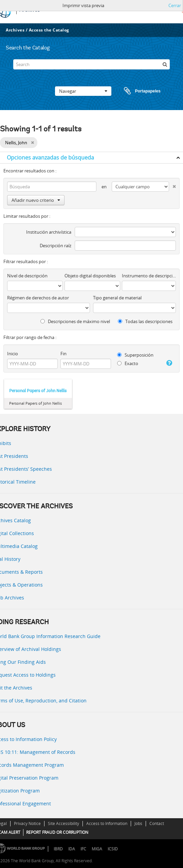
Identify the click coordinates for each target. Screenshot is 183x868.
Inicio (13, 354)
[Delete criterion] (172, 185)
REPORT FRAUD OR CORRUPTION (57, 832)
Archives (15, 30)
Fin (63, 354)
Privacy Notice (27, 823)
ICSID (113, 849)
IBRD (58, 849)
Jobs (138, 823)
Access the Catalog (49, 30)
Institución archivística (49, 232)
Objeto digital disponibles (90, 276)
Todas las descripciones (145, 321)
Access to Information (107, 823)
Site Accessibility (63, 823)
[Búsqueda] (165, 64)
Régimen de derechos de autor (38, 298)
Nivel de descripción (27, 276)
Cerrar (175, 5)
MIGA (97, 849)
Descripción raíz (56, 246)
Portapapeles (136, 91)
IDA (72, 849)
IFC (83, 849)
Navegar (83, 91)
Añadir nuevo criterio (36, 200)
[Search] (92, 64)
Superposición (135, 355)
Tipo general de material (117, 298)
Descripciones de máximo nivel (75, 321)
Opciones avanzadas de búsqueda (50, 157)
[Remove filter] (32, 143)
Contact (157, 823)
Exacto (128, 363)
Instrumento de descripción (149, 276)
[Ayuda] (169, 363)
